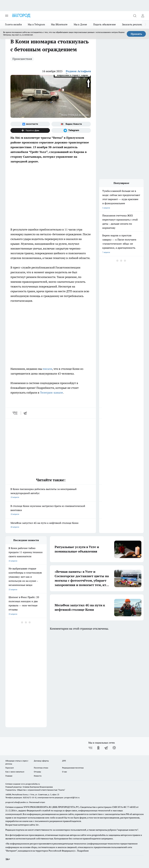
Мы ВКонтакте (59, 24)
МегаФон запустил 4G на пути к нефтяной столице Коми (51, 525)
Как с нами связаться (15, 772)
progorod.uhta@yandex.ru (17, 802)
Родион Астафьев (78, 71)
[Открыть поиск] (135, 16)
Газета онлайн (13, 24)
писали (47, 369)
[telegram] (26, 413)
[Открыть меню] (7, 16)
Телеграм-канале (51, 393)
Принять (136, 34)
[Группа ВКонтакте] (30, 124)
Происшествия (22, 59)
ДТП (64, 761)
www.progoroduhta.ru (30, 784)
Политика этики (41, 768)
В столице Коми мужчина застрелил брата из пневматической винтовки (51, 510)
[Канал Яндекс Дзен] (30, 130)
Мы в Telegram (36, 24)
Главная (9, 776)
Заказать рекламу (132, 24)
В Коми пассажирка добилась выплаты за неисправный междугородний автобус (51, 493)
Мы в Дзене (80, 24)
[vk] (15, 413)
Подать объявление (105, 24)
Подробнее (83, 851)
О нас (65, 772)
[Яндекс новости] (71, 124)
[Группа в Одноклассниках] (98, 748)
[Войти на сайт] (143, 16)
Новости (38, 776)
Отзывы (37, 772)
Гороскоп (10, 768)
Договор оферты (41, 761)
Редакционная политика (73, 768)
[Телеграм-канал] (71, 130)
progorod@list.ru (72, 797)
